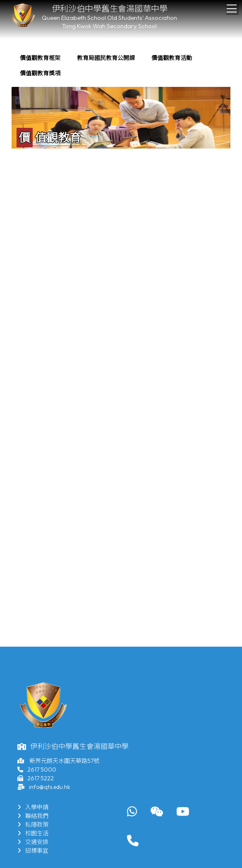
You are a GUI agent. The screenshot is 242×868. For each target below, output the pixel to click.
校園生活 (33, 833)
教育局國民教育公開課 (106, 58)
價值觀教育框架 (40, 58)
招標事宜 (33, 851)
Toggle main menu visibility (232, 6)
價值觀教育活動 (172, 58)
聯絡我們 (33, 816)
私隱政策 (33, 825)
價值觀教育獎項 (40, 73)
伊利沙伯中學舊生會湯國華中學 (110, 8)
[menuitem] (40, 58)
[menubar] (121, 66)
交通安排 (33, 842)
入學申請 (33, 807)
